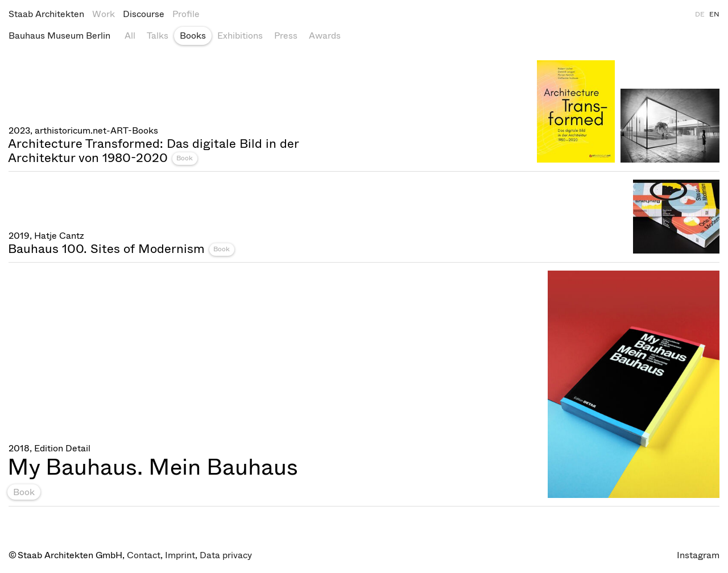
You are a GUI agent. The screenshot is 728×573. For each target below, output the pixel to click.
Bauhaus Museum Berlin (59, 36)
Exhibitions (240, 36)
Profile (186, 14)
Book (185, 158)
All (130, 36)
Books (193, 36)
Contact (144, 555)
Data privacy (226, 555)
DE (700, 14)
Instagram (698, 555)
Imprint (180, 555)
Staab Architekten (46, 14)
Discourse (144, 14)
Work (104, 14)
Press (286, 36)
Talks (158, 36)
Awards (325, 36)
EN (714, 14)
